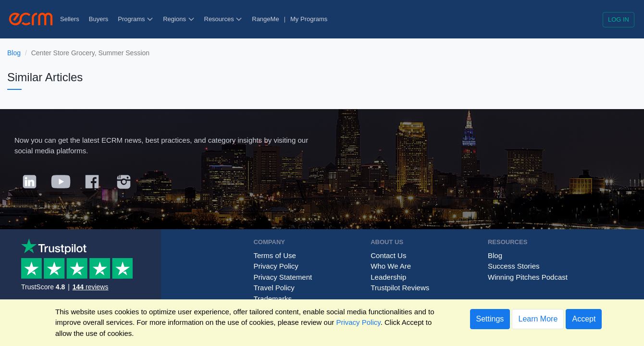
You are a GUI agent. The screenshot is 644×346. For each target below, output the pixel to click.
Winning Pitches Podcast (528, 277)
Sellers (70, 19)
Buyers (99, 19)
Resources (223, 19)
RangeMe (265, 19)
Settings (490, 319)
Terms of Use (274, 255)
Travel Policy (274, 288)
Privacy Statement (283, 277)
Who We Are (391, 266)
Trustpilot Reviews (400, 288)
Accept (584, 319)
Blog (14, 53)
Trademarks (272, 299)
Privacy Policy (276, 266)
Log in (619, 19)
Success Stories (514, 266)
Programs (136, 19)
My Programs (309, 19)
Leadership (388, 277)
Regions (179, 19)
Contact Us (388, 255)
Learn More (538, 319)
